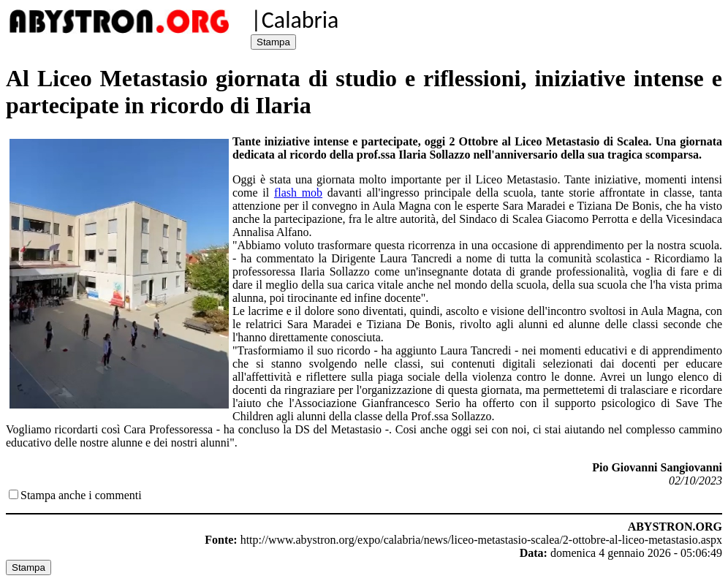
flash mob (298, 193)
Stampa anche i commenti (81, 495)
